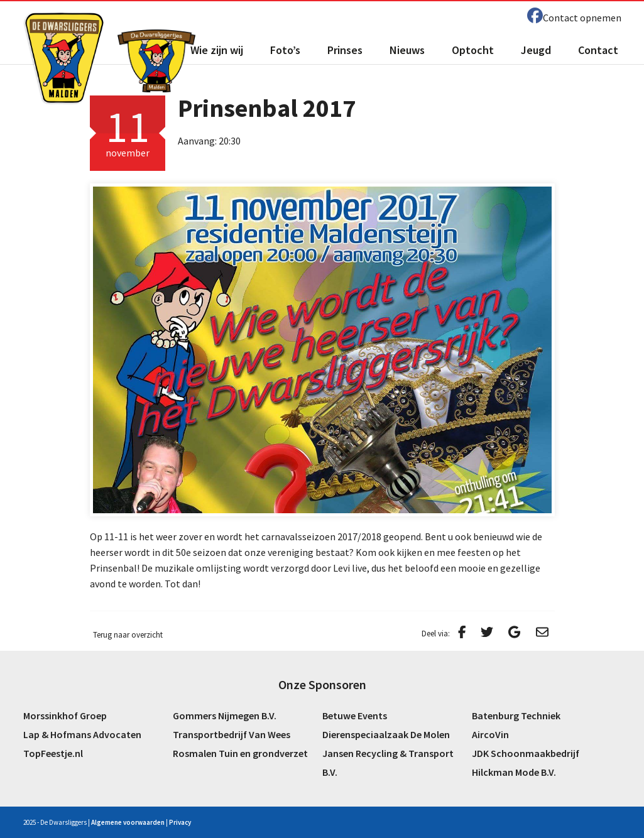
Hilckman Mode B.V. (514, 772)
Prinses (345, 50)
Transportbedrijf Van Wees (232, 734)
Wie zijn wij (217, 50)
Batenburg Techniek (516, 716)
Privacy (180, 822)
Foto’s (285, 50)
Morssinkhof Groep (65, 716)
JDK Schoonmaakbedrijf (526, 753)
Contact (598, 50)
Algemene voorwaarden (128, 822)
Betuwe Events (355, 716)
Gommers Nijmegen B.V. (225, 716)
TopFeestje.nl (53, 753)
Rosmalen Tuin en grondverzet (240, 753)
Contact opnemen (582, 18)
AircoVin (490, 734)
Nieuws (407, 50)
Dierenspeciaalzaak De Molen (386, 734)
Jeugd (536, 50)
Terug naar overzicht (128, 635)
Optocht (473, 50)
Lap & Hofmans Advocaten (82, 734)
